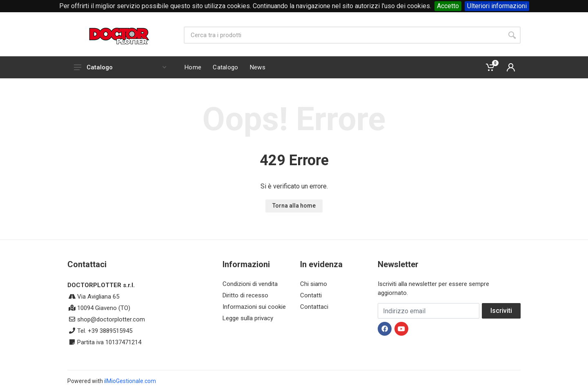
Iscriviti (501, 311)
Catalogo (120, 67)
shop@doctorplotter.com (111, 319)
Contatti (311, 295)
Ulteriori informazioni (497, 6)
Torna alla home (294, 206)
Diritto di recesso (245, 295)
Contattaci (314, 307)
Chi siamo (314, 284)
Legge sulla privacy (248, 318)
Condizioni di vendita (250, 284)
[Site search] (344, 35)
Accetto (448, 6)
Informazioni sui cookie (254, 307)
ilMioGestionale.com (130, 381)
